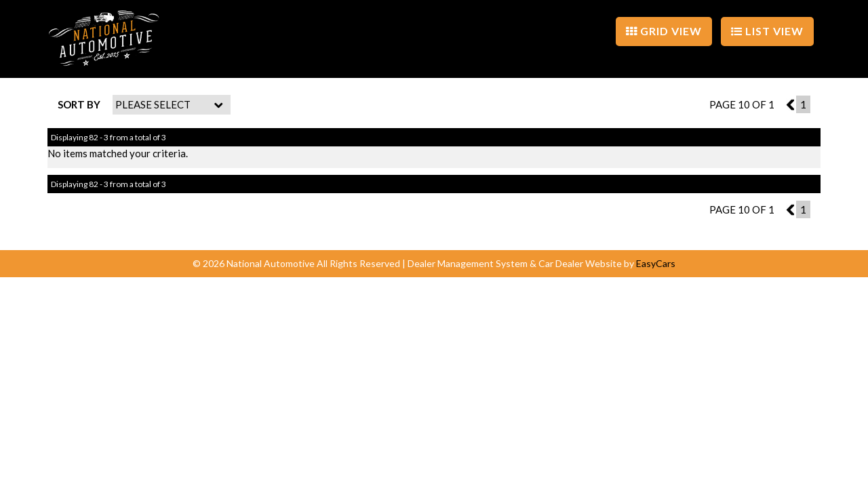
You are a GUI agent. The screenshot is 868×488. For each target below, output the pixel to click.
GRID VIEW (664, 31)
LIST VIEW (767, 31)
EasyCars (656, 263)
